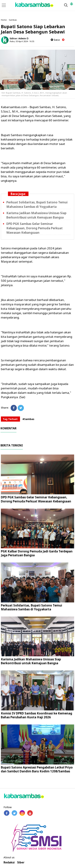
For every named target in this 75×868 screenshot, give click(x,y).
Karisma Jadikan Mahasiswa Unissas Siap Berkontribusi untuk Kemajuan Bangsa (31, 661)
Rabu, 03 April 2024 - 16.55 (22, 41)
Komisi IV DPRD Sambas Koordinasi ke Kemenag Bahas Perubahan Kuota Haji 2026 (37, 715)
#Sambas (28, 419)
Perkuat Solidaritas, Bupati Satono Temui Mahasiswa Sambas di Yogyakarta (31, 607)
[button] (71, 2)
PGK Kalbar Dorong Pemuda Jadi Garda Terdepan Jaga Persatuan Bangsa (37, 553)
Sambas (13, 20)
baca (55, 40)
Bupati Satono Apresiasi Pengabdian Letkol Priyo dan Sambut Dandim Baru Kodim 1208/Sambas (37, 769)
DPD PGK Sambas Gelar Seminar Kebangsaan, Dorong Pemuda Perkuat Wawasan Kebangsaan (34, 228)
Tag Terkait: (10, 419)
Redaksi (9, 862)
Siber (21, 862)
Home (4, 20)
